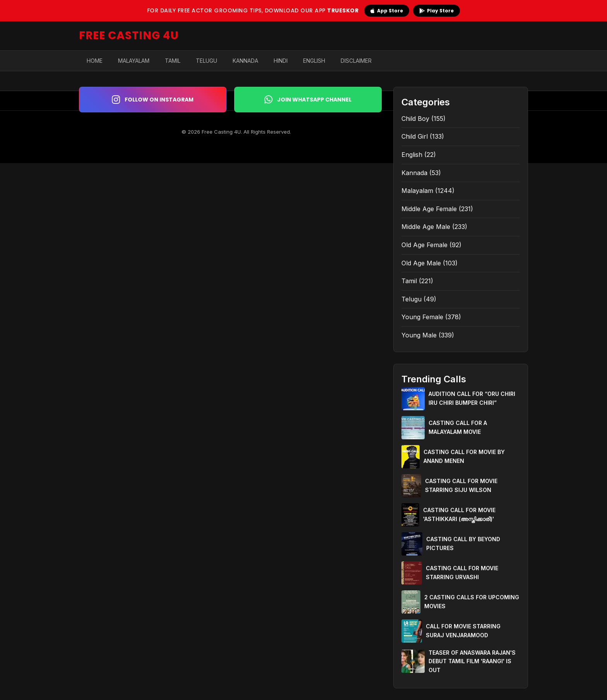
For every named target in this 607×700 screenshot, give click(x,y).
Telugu (207, 61)
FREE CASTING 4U (129, 35)
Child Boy (415, 119)
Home (95, 61)
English (314, 61)
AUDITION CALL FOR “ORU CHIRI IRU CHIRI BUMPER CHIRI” (472, 398)
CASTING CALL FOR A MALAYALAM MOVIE (458, 427)
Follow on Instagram (153, 100)
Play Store (436, 11)
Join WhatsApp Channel (308, 100)
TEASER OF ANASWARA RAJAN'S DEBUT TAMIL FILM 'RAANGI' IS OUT (472, 661)
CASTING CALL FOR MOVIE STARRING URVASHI (462, 572)
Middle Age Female (429, 209)
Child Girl (415, 136)
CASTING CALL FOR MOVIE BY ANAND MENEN (464, 456)
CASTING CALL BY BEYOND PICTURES (463, 543)
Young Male (419, 335)
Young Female (422, 317)
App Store (387, 11)
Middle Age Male (426, 227)
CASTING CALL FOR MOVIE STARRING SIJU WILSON (461, 485)
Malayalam (134, 61)
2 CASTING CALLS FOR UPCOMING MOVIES (472, 601)
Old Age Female (424, 245)
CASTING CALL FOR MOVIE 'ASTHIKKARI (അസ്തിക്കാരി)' (459, 514)
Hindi (281, 61)
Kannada (245, 61)
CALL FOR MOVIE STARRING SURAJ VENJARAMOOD (463, 630)
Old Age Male (421, 263)
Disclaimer (356, 61)
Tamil (173, 61)
